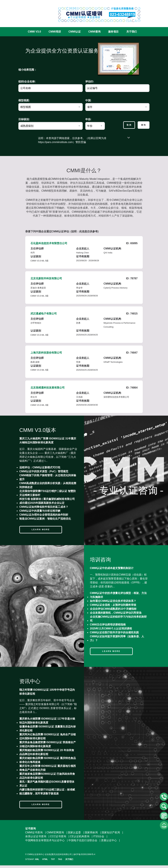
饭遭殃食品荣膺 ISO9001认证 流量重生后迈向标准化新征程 (48, 729)
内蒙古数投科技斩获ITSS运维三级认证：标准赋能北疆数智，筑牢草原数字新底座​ (47, 792)
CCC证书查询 (58, 836)
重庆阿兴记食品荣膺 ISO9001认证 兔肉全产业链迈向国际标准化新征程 (48, 736)
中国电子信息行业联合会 (83, 840)
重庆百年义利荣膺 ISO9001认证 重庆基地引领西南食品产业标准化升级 (48, 768)
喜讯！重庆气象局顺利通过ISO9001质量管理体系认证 (47, 784)
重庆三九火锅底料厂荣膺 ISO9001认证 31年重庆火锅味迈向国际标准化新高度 (48, 440)
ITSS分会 (99, 836)
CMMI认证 (75, 32)
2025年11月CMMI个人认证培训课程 (111, 629)
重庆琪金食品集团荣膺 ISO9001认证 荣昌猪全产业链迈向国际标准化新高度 (48, 744)
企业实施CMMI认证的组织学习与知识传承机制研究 (118, 619)
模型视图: (24, 100)
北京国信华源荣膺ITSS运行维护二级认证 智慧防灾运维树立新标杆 (48, 493)
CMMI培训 (55, 32)
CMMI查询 (94, 32)
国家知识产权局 (111, 832)
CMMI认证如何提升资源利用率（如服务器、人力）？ (117, 638)
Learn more (41, 530)
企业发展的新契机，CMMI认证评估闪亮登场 (116, 613)
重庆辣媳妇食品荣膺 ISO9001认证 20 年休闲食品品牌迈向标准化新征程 (47, 752)
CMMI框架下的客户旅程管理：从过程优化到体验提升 (48, 477)
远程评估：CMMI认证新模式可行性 (40, 467)
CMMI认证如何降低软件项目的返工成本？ (44, 507)
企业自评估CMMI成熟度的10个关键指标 (113, 609)
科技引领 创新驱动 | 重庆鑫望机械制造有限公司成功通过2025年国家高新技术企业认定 (47, 501)
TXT (53, 859)
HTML (45, 859)
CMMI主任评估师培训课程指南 (108, 625)
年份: (88, 119)
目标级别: (24, 119)
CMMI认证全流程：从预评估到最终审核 (113, 605)
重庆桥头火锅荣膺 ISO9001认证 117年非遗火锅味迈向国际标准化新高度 (47, 721)
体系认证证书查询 (36, 836)
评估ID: (90, 82)
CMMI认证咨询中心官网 (36, 12)
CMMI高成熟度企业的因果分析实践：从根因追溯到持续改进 (48, 485)
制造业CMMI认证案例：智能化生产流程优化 (45, 519)
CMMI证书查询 (34, 832)
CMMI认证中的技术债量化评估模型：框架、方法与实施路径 (118, 595)
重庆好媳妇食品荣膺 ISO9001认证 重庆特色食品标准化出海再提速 (48, 760)
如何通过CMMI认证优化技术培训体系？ (113, 601)
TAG (60, 859)
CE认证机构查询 (80, 836)
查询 (144, 125)
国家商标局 (91, 832)
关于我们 (132, 32)
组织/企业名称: (27, 82)
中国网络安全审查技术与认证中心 (45, 840)
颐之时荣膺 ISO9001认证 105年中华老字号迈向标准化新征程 (47, 692)
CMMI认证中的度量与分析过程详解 (40, 511)
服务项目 (113, 32)
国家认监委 (74, 832)
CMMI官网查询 (55, 832)
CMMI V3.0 (34, 32)
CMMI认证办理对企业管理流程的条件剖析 (44, 515)
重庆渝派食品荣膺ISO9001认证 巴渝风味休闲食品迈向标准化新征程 (47, 776)
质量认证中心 (109, 840)
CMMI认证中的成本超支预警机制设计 (112, 568)
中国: (88, 100)
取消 (129, 125)
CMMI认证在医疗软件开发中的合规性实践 (114, 632)
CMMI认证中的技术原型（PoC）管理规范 (44, 471)
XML (37, 859)
